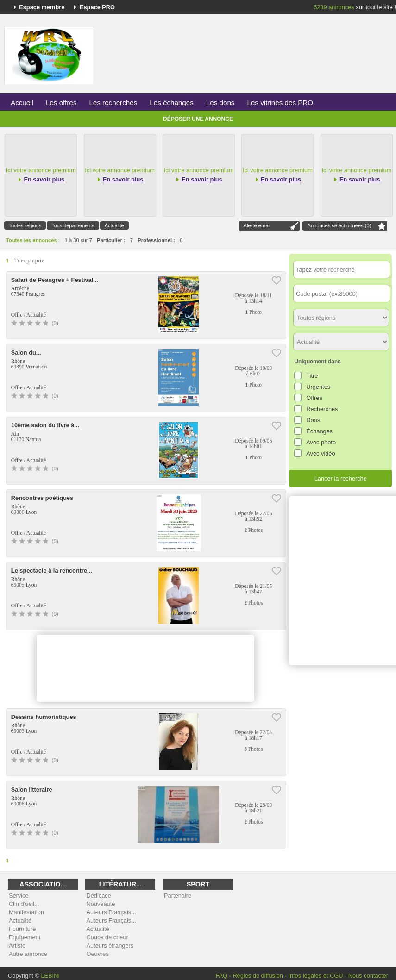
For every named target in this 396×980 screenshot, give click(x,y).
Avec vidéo (321, 453)
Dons (313, 420)
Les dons (220, 103)
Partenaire (178, 896)
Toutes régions (25, 225)
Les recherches (113, 103)
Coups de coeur (107, 937)
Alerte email (257, 225)
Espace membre (42, 7)
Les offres (61, 103)
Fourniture (22, 929)
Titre (312, 376)
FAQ (221, 976)
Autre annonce (28, 954)
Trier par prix (29, 261)
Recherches (322, 409)
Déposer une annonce (198, 119)
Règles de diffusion (258, 976)
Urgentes (318, 387)
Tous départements (73, 225)
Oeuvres (97, 954)
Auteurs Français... (111, 912)
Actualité (114, 225)
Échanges (319, 431)
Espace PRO (97, 7)
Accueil (22, 103)
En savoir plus (44, 179)
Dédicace (98, 896)
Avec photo (321, 442)
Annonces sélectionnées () (339, 225)
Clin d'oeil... (24, 904)
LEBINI (50, 976)
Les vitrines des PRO (280, 103)
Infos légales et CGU (315, 976)
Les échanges (172, 103)
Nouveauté (101, 904)
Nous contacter (368, 976)
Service (19, 896)
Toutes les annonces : (33, 240)
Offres (314, 398)
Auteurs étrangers (110, 946)
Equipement (25, 937)
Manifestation (26, 912)
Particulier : (111, 240)
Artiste (17, 946)
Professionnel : (156, 240)
